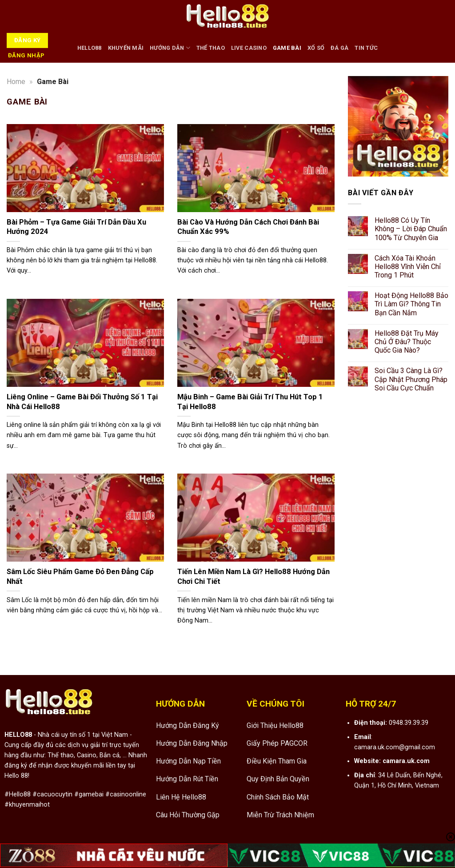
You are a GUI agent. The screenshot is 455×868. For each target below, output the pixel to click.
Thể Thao (211, 48)
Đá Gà (339, 48)
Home (16, 82)
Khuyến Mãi (126, 48)
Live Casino (249, 48)
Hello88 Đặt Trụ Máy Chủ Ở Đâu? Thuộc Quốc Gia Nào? (407, 342)
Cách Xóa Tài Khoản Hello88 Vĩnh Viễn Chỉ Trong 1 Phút (408, 267)
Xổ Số (316, 48)
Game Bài (287, 48)
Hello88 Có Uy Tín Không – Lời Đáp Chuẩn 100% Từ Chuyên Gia (411, 229)
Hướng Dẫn (170, 48)
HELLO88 (90, 48)
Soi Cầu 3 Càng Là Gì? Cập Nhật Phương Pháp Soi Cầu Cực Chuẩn (411, 380)
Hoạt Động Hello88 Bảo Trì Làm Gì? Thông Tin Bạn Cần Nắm (411, 304)
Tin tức (366, 48)
